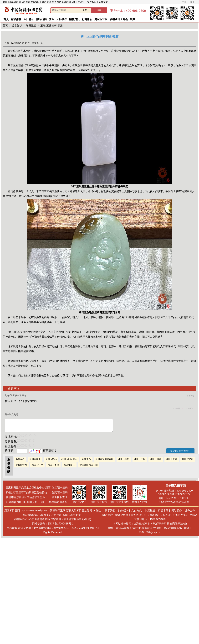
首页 (6, 19)
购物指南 (123, 510)
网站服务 (177, 510)
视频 (133, 19)
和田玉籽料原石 (69, 459)
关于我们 (110, 510)
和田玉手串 (140, 459)
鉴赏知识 (74, 19)
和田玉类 (31, 26)
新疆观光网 (188, 459)
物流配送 (150, 510)
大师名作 (62, 19)
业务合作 (190, 510)
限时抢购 (41, 19)
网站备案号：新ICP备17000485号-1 (53, 524)
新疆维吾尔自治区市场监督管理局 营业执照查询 (37, 497)
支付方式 (137, 510)
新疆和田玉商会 (119, 19)
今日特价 (29, 19)
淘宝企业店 (101, 19)
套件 (51, 19)
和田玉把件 (172, 459)
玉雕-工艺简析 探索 (51, 26)
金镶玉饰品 (51, 459)
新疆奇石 (86, 459)
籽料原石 (87, 19)
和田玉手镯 (53, 465)
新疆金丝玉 (35, 459)
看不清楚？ (43, 451)
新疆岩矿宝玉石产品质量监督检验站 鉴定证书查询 (37, 492)
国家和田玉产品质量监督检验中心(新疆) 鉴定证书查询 (37, 488)
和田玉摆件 (156, 459)
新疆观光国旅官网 (104, 459)
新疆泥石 (20, 459)
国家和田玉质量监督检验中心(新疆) (71, 519)
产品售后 (163, 510)
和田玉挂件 (37, 465)
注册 (184, 2)
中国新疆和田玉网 (89, 465)
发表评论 (191, 396)
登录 (192, 2)
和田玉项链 (124, 459)
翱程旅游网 (21, 465)
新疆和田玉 (69, 465)
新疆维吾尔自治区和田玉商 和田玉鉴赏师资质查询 (37, 502)
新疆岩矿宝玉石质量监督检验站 (32, 519)
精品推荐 (16, 19)
